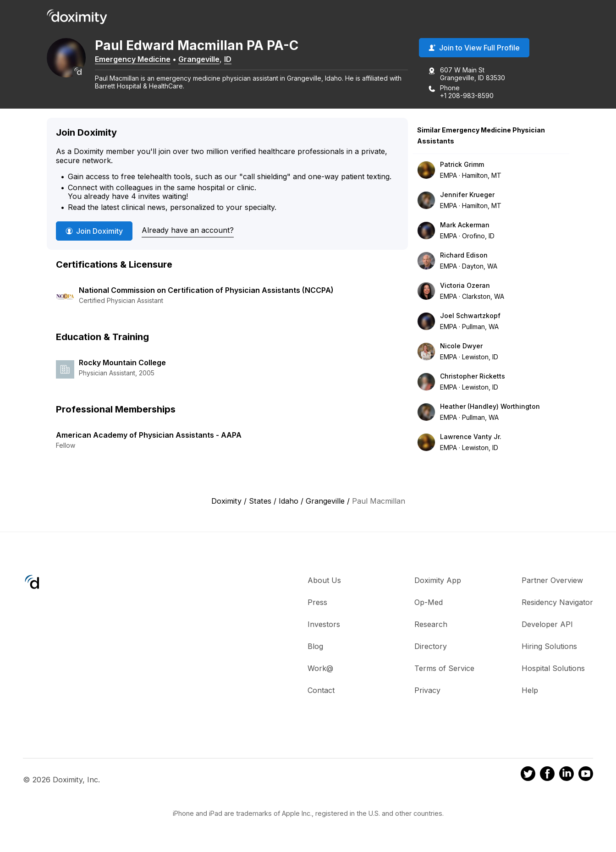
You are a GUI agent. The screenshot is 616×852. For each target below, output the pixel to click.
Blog (315, 648)
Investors (324, 626)
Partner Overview (552, 582)
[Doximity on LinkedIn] (566, 777)
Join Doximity (94, 233)
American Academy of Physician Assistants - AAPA (149, 437)
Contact (321, 692)
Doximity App (438, 582)
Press (317, 604)
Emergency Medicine (149, 61)
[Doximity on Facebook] (547, 777)
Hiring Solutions (549, 648)
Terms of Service (444, 670)
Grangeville (215, 61)
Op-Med (429, 604)
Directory (431, 648)
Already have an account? (188, 232)
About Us (324, 582)
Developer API (547, 626)
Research (431, 626)
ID (244, 61)
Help (530, 692)
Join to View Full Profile (474, 50)
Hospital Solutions (553, 670)
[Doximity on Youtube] (586, 777)
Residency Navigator (557, 604)
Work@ (320, 670)
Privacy (427, 692)
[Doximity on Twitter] (528, 777)
